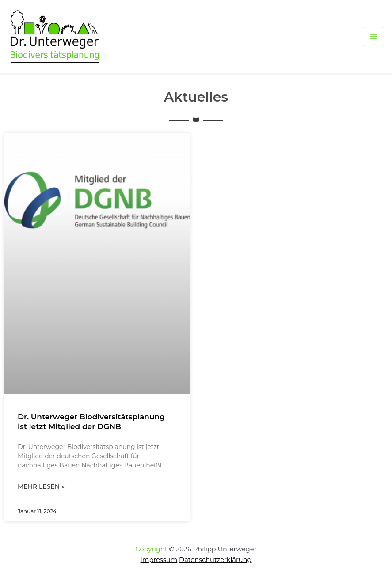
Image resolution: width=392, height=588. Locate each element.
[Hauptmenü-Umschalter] (373, 37)
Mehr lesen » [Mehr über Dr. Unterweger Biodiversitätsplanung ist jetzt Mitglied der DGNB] (41, 486)
